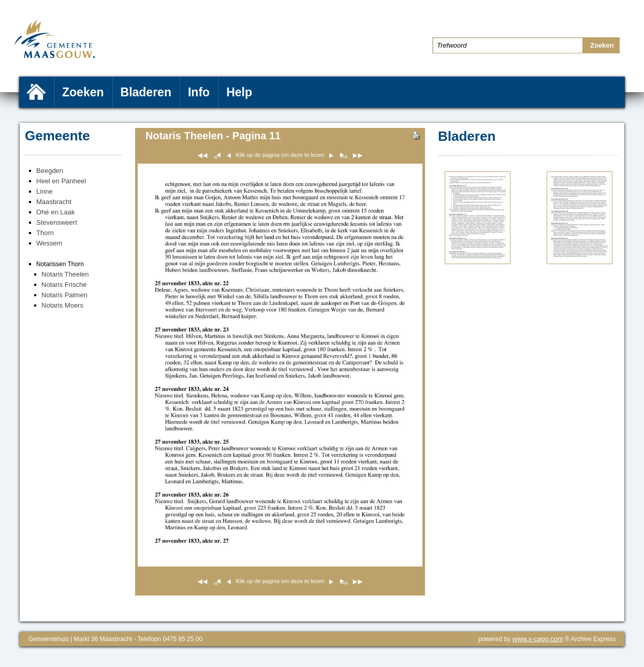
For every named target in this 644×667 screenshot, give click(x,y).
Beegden (50, 171)
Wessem (49, 243)
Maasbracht (54, 202)
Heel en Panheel (61, 181)
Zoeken (83, 92)
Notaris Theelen (65, 274)
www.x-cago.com (538, 639)
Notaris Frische (64, 285)
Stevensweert (57, 222)
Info (199, 92)
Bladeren (146, 92)
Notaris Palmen (64, 295)
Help (239, 92)
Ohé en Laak (55, 212)
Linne (45, 191)
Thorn (45, 233)
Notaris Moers (62, 305)
